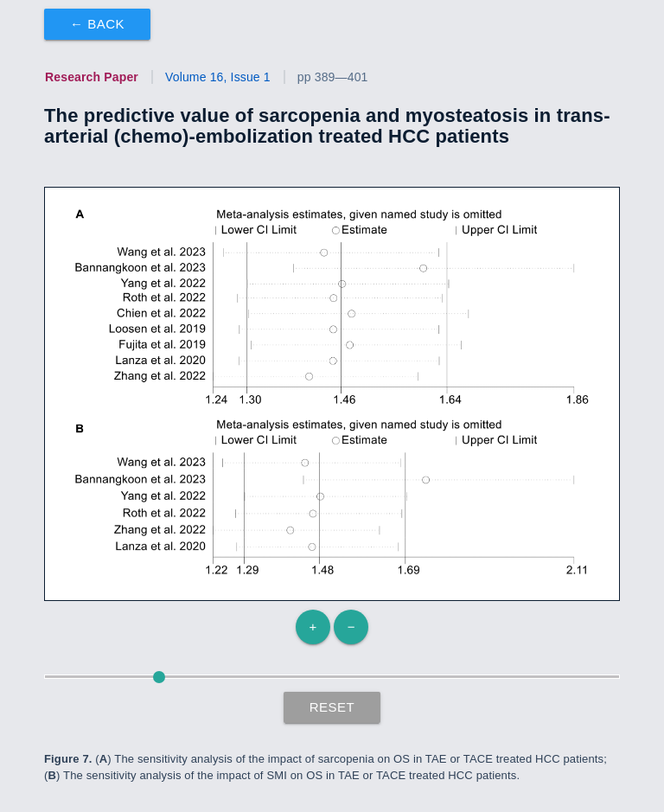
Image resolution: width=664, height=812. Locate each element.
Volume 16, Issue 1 (218, 77)
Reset (332, 707)
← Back (97, 24)
